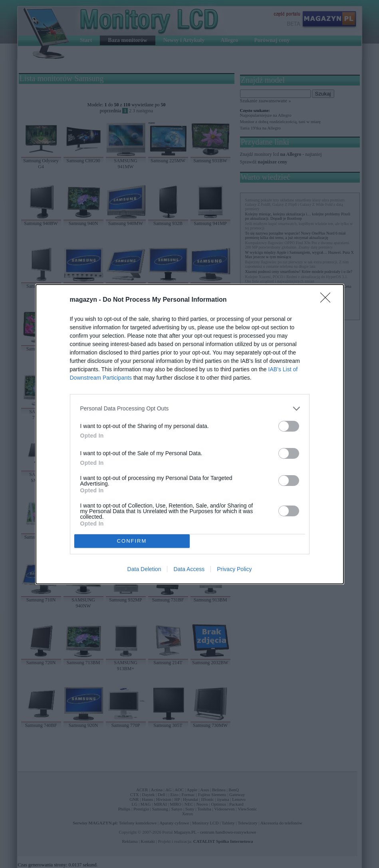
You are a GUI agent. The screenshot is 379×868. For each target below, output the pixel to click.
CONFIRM (132, 541)
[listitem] (190, 409)
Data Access (189, 569)
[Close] (328, 300)
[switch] (289, 426)
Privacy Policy (234, 569)
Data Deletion (144, 569)
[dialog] (190, 434)
